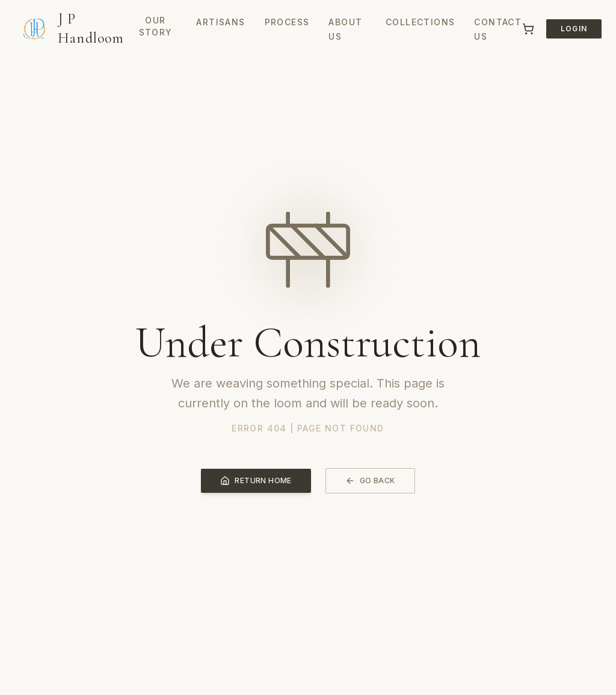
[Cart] (528, 29)
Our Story (156, 26)
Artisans (220, 22)
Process (287, 22)
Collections (420, 22)
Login (574, 29)
